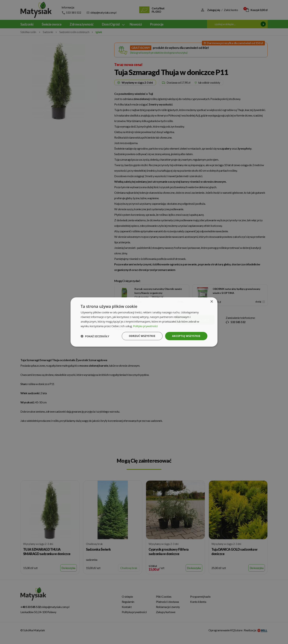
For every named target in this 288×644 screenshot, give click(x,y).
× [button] (211, 302)
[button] (95, 336)
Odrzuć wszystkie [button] (142, 336)
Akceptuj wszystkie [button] (186, 336)
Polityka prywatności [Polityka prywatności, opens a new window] (145, 326)
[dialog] (144, 322)
